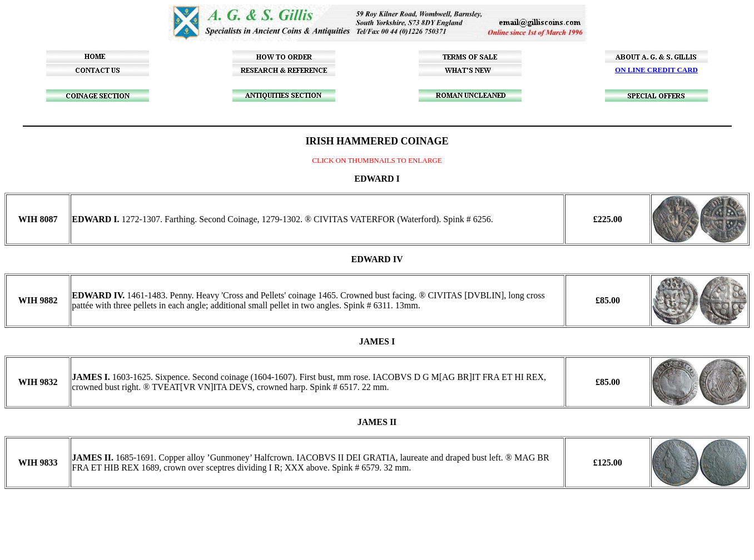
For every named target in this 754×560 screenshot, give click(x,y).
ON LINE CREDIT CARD (656, 70)
